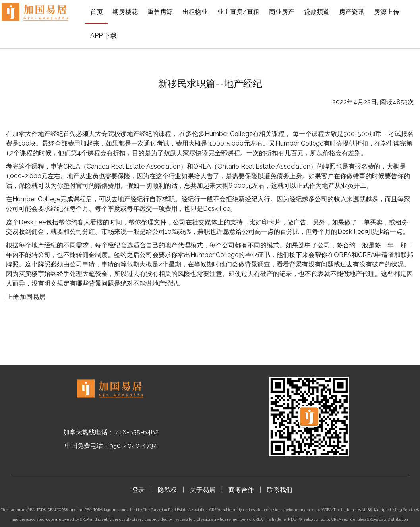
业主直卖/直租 (238, 12)
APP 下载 (104, 36)
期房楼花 (125, 12)
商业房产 (282, 12)
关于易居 (203, 490)
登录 (138, 490)
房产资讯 (352, 12)
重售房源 (160, 12)
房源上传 (387, 12)
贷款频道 (317, 12)
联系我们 (280, 490)
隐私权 (167, 490)
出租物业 (195, 12)
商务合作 (241, 490)
